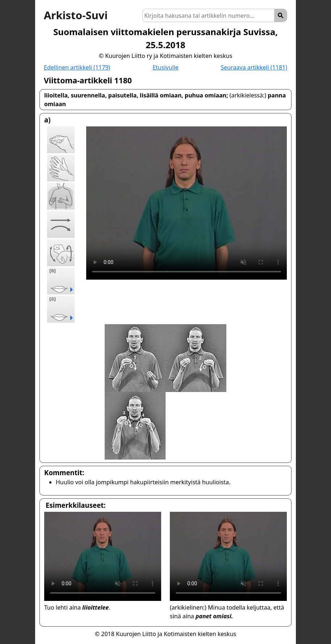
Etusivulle (165, 67)
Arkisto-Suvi (76, 15)
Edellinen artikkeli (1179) (77, 67)
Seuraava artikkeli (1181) (254, 67)
